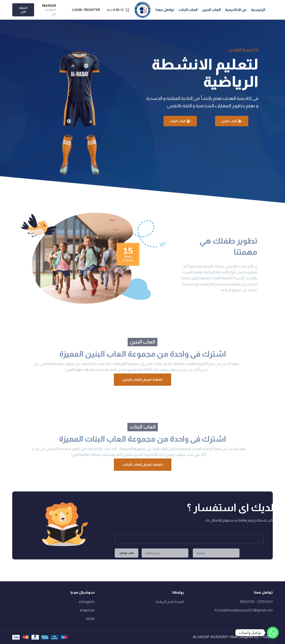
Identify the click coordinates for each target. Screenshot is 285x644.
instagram (87, 602)
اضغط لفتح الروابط (170, 602)
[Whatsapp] (273, 633)
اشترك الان (23, 10)
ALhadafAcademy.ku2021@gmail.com (244, 610)
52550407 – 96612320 (256, 602)
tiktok (90, 619)
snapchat (87, 610)
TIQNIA (266, 637)
